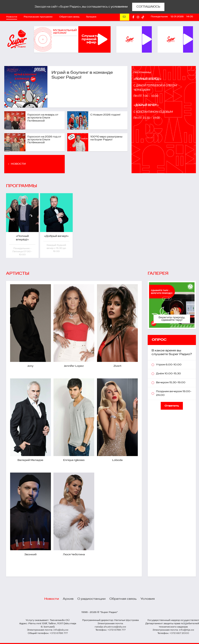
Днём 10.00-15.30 (168, 374)
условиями (119, 7)
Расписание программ (38, 17)
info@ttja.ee (187, 630)
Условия (148, 599)
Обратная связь (69, 17)
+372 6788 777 (59, 633)
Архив (68, 599)
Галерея (91, 17)
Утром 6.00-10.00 (169, 365)
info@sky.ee (61, 630)
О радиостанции (91, 599)
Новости (12, 17)
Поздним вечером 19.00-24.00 (174, 393)
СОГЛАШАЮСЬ (148, 7)
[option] (23, 226)
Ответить (172, 406)
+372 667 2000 (179, 633)
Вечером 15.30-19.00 (171, 383)
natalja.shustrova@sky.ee (110, 627)
